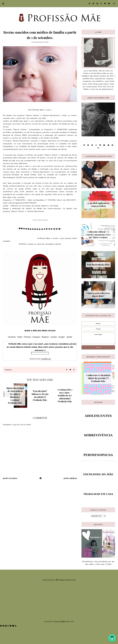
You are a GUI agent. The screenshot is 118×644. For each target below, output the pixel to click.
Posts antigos (70, 478)
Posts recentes (10, 478)
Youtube (54, 337)
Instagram (37, 337)
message (98, 338)
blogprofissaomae (66, 580)
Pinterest (27, 337)
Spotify (69, 337)
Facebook (12, 337)
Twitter (20, 337)
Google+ (62, 337)
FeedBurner (46, 359)
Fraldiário (8, 370)
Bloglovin (45, 337)
